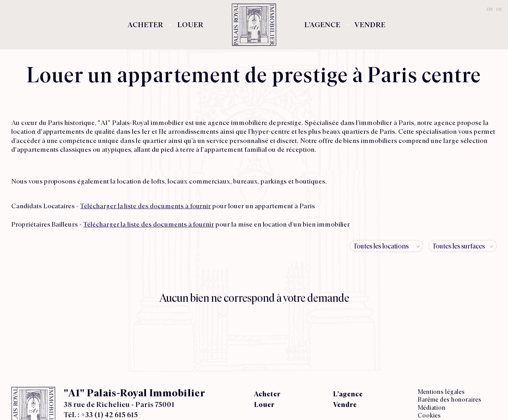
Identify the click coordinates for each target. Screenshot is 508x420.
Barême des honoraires (449, 399)
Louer (190, 25)
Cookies (429, 415)
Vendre (370, 25)
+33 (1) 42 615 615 (110, 415)
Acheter (146, 25)
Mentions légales (441, 392)
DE (499, 9)
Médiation (432, 407)
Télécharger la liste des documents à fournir (146, 206)
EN (490, 9)
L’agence (322, 25)
